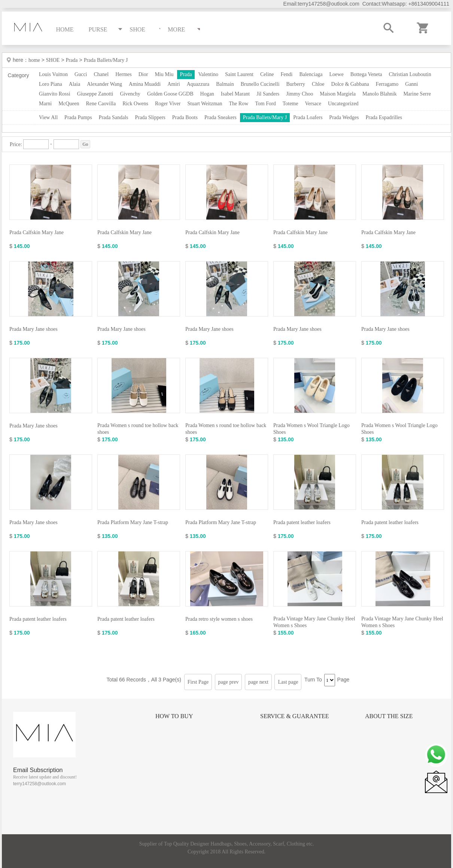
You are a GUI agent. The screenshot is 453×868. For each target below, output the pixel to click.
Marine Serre (417, 94)
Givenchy (130, 94)
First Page (198, 682)
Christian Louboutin (410, 74)
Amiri (174, 84)
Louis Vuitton (53, 74)
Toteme (291, 104)
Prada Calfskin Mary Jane (37, 232)
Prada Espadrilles (384, 117)
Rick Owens (135, 104)
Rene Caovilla (101, 104)
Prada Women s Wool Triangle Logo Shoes (311, 429)
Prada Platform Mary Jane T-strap (133, 522)
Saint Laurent (239, 74)
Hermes (124, 74)
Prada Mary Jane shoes (34, 329)
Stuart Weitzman (205, 104)
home (35, 60)
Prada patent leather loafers (302, 522)
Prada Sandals (114, 117)
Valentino (208, 74)
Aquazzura (198, 84)
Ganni (411, 84)
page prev (229, 682)
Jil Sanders (268, 94)
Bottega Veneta (366, 74)
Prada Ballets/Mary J (106, 60)
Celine (267, 74)
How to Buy (174, 716)
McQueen (69, 104)
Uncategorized (343, 104)
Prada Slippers (150, 117)
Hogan (207, 94)
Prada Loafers (308, 117)
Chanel (101, 74)
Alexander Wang (104, 84)
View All (48, 117)
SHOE (53, 60)
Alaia (75, 84)
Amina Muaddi (145, 84)
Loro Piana (51, 84)
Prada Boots (185, 117)
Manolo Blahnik (379, 94)
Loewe (337, 74)
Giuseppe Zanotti (95, 94)
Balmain (225, 84)
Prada (72, 60)
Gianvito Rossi (55, 94)
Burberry (296, 84)
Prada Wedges (344, 117)
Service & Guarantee (295, 716)
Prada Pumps (78, 117)
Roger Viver (168, 104)
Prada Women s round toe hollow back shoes (138, 429)
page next (258, 682)
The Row (239, 104)
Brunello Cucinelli (260, 84)
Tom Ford (265, 104)
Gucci (81, 74)
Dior (143, 74)
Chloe (318, 84)
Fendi (286, 74)
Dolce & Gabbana (350, 84)
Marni (45, 104)
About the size (389, 716)
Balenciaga (311, 74)
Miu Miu (164, 74)
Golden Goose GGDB (170, 94)
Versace (313, 104)
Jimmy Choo (300, 94)
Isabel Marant (235, 94)
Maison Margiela (338, 94)
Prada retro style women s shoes (219, 619)
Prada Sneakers (221, 117)
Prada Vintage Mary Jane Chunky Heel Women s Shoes (314, 622)
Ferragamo (387, 84)
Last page (288, 682)
